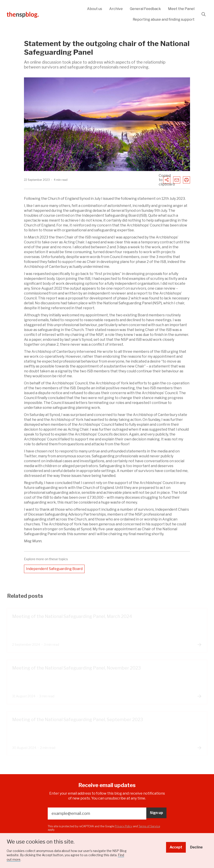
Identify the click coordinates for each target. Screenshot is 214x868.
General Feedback (145, 9)
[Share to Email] (177, 180)
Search (204, 14)
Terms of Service (149, 826)
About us (95, 9)
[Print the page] (186, 180)
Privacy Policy (124, 826)
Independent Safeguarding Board (54, 569)
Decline (196, 847)
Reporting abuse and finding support (164, 19)
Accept (176, 847)
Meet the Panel (181, 9)
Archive (116, 9)
